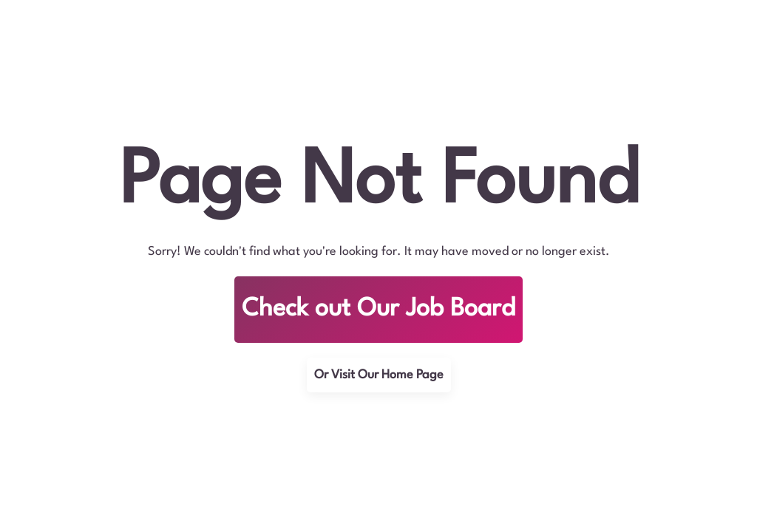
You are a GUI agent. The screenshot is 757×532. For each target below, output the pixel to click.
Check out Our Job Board (378, 309)
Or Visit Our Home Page (379, 375)
